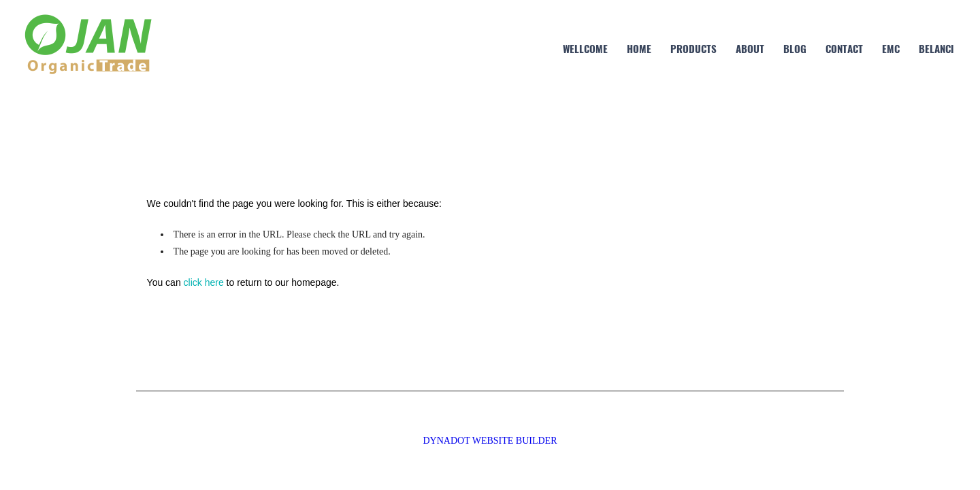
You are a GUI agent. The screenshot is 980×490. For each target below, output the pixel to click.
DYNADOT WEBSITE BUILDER (490, 441)
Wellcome (585, 48)
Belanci (936, 48)
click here (204, 282)
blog (795, 48)
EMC (891, 48)
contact (844, 48)
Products (693, 48)
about (750, 48)
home (639, 48)
